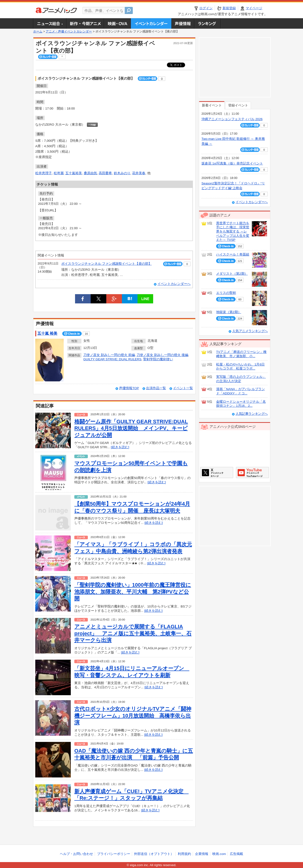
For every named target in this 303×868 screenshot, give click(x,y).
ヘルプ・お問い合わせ (76, 854)
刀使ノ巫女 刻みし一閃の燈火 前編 (109, 355)
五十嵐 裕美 (47, 333)
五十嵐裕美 (74, 173)
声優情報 (183, 23)
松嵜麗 (59, 173)
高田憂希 (105, 173)
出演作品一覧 (156, 388)
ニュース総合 (50, 23)
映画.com (219, 854)
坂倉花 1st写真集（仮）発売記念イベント (232, 163)
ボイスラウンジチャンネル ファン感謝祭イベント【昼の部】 (107, 264)
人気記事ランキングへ (252, 414)
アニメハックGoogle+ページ (252, 473)
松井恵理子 (44, 173)
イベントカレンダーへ (174, 284)
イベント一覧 (183, 388)
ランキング (207, 23)
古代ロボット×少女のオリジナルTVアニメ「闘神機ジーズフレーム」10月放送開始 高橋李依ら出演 (133, 716)
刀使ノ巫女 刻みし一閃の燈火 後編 (162, 355)
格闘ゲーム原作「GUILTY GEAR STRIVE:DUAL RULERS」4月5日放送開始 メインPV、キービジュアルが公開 (131, 428)
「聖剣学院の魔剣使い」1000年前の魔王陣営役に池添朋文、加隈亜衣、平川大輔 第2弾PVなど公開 (133, 592)
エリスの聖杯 (226, 293)
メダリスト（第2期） (232, 274)
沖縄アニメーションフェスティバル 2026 (232, 119)
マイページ (254, 8)
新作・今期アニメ (85, 23)
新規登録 (229, 8)
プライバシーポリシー (114, 854)
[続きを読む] (120, 447)
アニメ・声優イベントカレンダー (151, 23)
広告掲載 (236, 854)
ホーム (38, 32)
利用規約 (184, 854)
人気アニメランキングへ (250, 331)
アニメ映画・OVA (117, 23)
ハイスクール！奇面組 (233, 254)
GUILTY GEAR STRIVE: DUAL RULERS (112, 359)
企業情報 (202, 854)
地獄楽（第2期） (229, 312)
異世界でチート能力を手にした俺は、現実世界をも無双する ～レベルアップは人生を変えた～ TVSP (233, 232)
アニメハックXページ (217, 473)
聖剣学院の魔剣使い (158, 359)
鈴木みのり (122, 173)
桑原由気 (90, 173)
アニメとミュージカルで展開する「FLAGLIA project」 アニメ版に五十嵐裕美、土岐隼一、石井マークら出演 (133, 633)
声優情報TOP (129, 388)
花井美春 (139, 173)
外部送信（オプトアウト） (154, 854)
